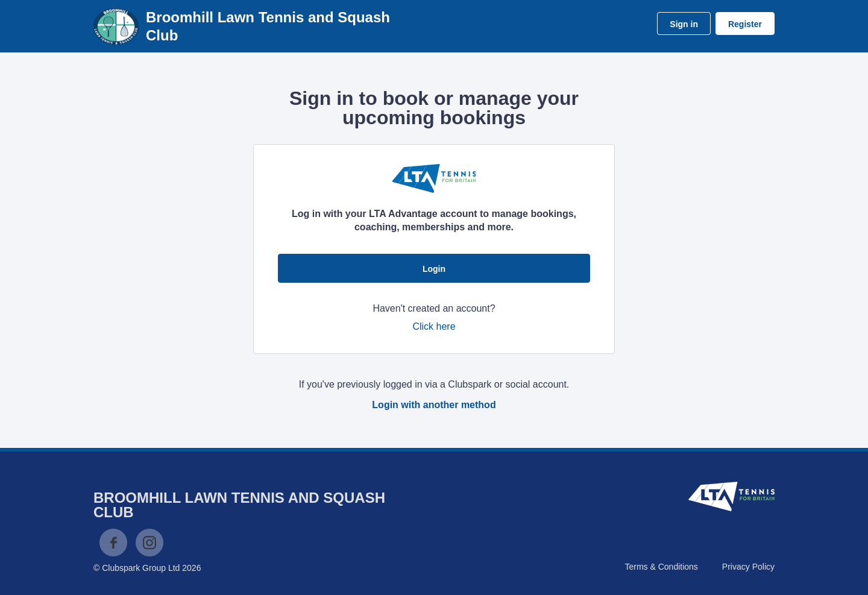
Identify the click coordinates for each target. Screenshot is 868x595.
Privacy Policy (748, 567)
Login (434, 269)
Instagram (149, 543)
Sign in (684, 24)
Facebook (113, 543)
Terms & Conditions (661, 567)
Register (745, 24)
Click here (434, 326)
